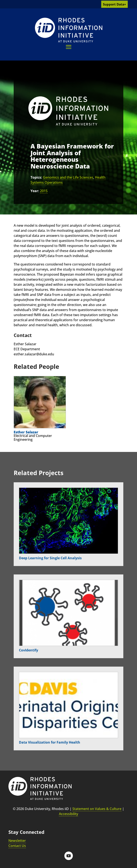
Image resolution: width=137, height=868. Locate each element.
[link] (69, 30)
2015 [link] (44, 191)
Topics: (36, 177)
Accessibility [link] (68, 814)
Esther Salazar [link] (26, 432)
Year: (35, 191)
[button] (69, 47)
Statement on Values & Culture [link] (97, 809)
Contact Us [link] (17, 846)
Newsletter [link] (17, 841)
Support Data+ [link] (114, 4)
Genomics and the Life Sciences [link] (68, 177)
